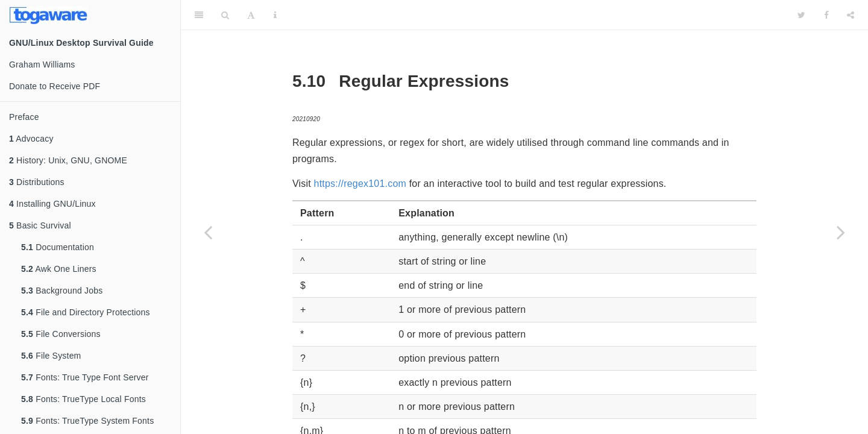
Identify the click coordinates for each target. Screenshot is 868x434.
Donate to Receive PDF (55, 86)
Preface (24, 117)
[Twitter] (801, 15)
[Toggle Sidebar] (199, 15)
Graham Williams (42, 64)
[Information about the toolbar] (275, 15)
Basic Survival (40, 225)
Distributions (37, 182)
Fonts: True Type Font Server (85, 377)
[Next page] (841, 232)
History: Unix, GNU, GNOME (68, 160)
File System (51, 356)
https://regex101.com (360, 184)
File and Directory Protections (86, 312)
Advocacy (31, 139)
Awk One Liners (59, 269)
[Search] (225, 15)
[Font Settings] (251, 15)
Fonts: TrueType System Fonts (87, 421)
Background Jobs (62, 291)
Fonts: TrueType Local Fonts (83, 399)
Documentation (58, 247)
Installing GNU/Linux (52, 204)
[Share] (851, 15)
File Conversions (61, 334)
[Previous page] (208, 232)
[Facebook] (826, 15)
